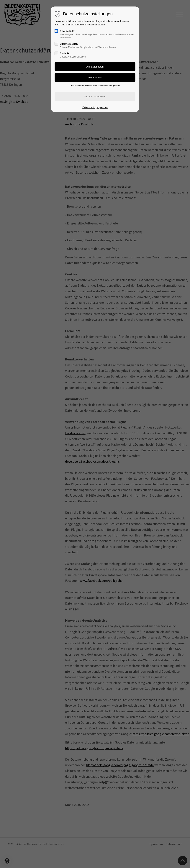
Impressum (102, 107)
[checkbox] (56, 31)
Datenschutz (89, 107)
